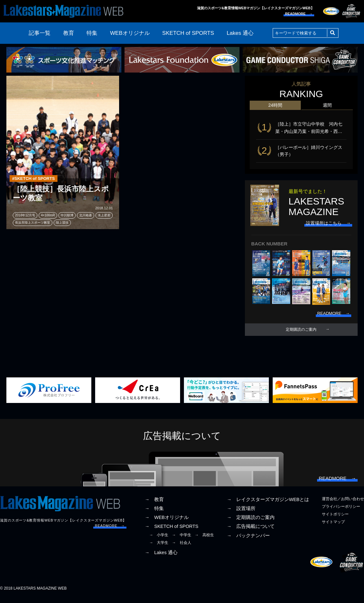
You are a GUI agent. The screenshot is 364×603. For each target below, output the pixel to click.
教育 (69, 33)
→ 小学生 (159, 540)
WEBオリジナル (130, 33)
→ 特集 (154, 514)
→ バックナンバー (248, 541)
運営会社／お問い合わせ (343, 504)
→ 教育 (154, 505)
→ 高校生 (204, 540)
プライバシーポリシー (341, 512)
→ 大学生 (159, 548)
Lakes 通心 (240, 33)
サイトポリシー (335, 519)
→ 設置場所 (241, 514)
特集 (92, 33)
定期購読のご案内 (301, 333)
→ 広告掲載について (251, 532)
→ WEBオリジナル (167, 522)
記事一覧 (40, 33)
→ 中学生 (182, 540)
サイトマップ (333, 527)
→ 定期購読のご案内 (251, 522)
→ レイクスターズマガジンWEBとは (268, 505)
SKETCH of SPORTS (188, 33)
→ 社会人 (182, 548)
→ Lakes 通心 (161, 558)
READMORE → (299, 14)
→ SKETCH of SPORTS (171, 532)
